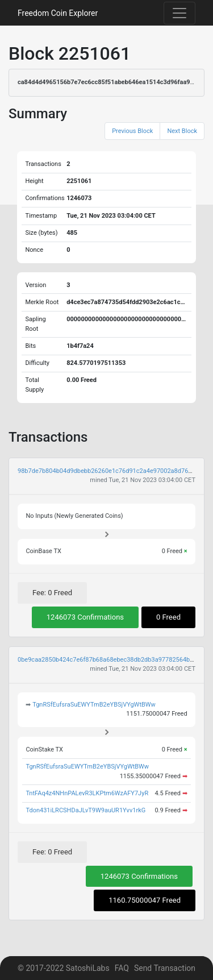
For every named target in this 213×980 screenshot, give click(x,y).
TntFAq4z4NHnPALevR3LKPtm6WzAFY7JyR (87, 793)
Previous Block (132, 131)
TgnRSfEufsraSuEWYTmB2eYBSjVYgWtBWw (94, 705)
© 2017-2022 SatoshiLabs (64, 968)
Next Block (182, 131)
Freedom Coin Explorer (58, 13)
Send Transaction (165, 968)
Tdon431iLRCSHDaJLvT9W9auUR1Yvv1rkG (85, 810)
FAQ (122, 968)
